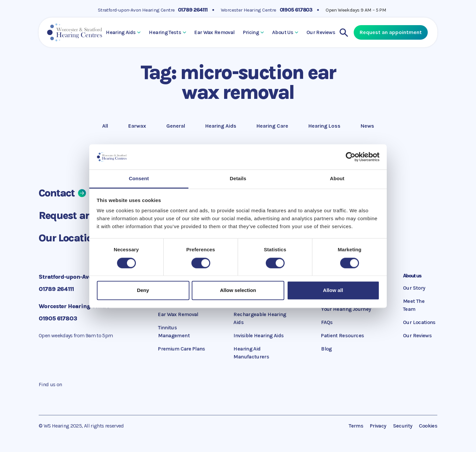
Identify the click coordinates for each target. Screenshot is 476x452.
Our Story (414, 288)
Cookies (428, 426)
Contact (62, 193)
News (370, 125)
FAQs (327, 322)
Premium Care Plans (181, 349)
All (108, 125)
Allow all (333, 290)
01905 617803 (296, 10)
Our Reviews (321, 32)
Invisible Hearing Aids (258, 335)
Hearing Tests (167, 32)
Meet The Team (414, 305)
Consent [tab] (139, 179)
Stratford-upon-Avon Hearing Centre (136, 10)
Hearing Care (272, 125)
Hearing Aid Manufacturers (251, 353)
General (176, 125)
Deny (143, 290)
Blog (326, 349)
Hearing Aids (123, 32)
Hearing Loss (324, 125)
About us (412, 276)
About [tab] (337, 179)
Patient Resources (342, 335)
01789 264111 (193, 10)
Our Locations (77, 238)
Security (403, 426)
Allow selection (238, 290)
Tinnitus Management (174, 331)
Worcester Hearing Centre (249, 10)
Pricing (254, 32)
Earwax (138, 125)
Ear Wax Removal (214, 32)
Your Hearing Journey (346, 309)
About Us (285, 32)
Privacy (378, 426)
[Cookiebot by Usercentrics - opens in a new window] (351, 157)
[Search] (344, 33)
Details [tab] (238, 179)
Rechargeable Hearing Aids (260, 318)
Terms (356, 426)
